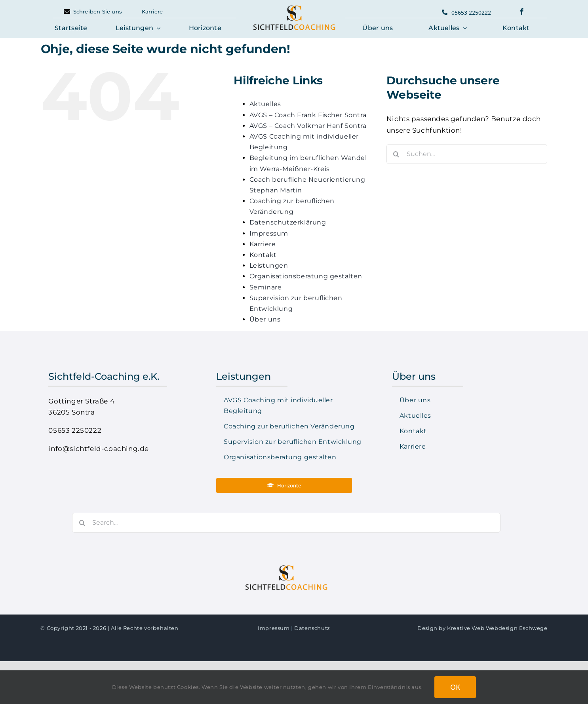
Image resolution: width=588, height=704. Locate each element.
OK (455, 687)
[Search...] (282, 523)
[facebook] (522, 11)
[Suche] (396, 154)
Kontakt (263, 255)
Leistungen (269, 265)
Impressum (269, 233)
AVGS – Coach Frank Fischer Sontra (308, 115)
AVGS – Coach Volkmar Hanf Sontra (308, 126)
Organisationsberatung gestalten (306, 276)
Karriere (263, 244)
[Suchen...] (467, 154)
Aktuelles (265, 104)
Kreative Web (466, 628)
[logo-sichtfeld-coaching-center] (294, 8)
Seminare (266, 287)
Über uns (265, 319)
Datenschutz (312, 628)
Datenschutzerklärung (288, 222)
